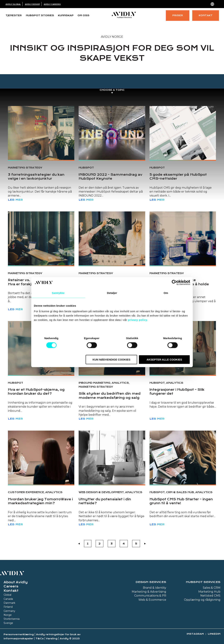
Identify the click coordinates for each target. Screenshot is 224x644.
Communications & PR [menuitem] (150, 596)
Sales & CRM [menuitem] (212, 588)
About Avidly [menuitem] (16, 582)
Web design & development (101, 492)
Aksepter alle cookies (164, 360)
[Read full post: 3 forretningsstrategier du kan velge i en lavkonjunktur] (41, 133)
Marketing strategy (25, 168)
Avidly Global (13, 4)
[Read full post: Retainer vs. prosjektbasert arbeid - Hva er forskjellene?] (41, 238)
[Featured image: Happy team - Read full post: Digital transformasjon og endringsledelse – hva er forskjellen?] (112, 238)
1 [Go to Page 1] (88, 544)
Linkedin (214, 634)
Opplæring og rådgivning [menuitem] (202, 600)
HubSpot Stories (40, 15)
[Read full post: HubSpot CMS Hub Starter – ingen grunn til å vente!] (183, 458)
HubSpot (86, 168)
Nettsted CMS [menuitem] (210, 596)
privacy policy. (138, 320)
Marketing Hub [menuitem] (209, 592)
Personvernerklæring (19, 634)
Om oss (83, 15)
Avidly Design (32, 4)
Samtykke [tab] (58, 293)
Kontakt (206, 15)
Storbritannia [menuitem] (12, 619)
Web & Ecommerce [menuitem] (152, 600)
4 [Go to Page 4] (124, 544)
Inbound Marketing (94, 383)
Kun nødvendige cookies (111, 360)
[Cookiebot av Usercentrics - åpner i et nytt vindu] (174, 282)
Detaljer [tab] (112, 293)
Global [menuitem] (7, 595)
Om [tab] (166, 293)
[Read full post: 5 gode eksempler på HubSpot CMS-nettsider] (183, 133)
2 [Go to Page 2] (100, 544)
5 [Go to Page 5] (136, 544)
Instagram (195, 634)
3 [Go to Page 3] (112, 544)
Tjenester (14, 15)
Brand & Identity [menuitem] (155, 588)
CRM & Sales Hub (180, 492)
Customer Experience (26, 492)
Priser (178, 15)
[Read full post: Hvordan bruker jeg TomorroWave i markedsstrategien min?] (41, 458)
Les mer (15, 200)
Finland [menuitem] (8, 607)
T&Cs (40, 639)
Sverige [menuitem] (8, 623)
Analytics (120, 383)
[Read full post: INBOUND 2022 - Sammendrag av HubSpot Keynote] (112, 133)
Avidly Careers (52, 4)
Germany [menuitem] (9, 611)
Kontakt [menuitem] (11, 591)
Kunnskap (66, 15)
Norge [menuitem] (8, 615)
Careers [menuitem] (11, 586)
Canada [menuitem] (8, 599)
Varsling (52, 639)
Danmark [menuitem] (9, 603)
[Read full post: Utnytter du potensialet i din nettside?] (112, 458)
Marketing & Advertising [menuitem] (149, 592)
